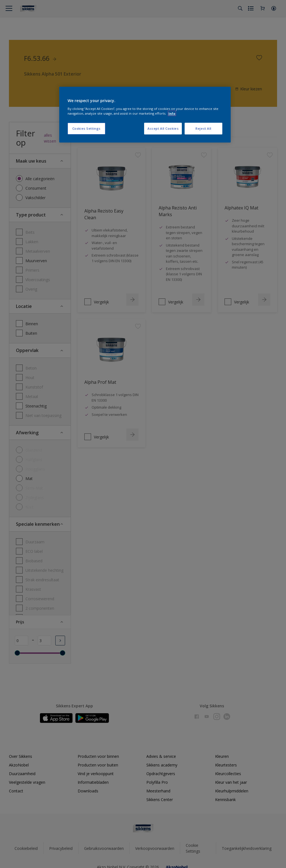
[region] (145, 115)
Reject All (203, 128)
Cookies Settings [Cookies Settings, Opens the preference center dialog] (86, 128)
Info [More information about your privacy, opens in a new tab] (172, 113)
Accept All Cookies (163, 128)
